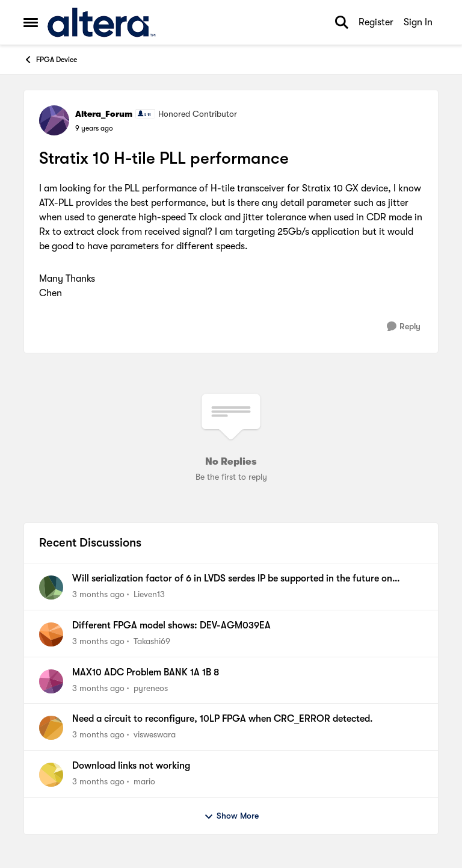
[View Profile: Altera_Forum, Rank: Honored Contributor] (54, 120)
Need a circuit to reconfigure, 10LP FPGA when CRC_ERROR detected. (223, 719)
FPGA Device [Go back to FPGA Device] (50, 60)
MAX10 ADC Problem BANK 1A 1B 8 (146, 672)
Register (376, 22)
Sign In (418, 22)
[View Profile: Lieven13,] (51, 587)
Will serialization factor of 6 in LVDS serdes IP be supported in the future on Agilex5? (232, 579)
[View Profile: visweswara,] (51, 728)
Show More (231, 816)
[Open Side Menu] (31, 22)
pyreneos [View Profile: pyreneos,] (151, 687)
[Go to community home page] (101, 22)
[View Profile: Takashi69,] (51, 634)
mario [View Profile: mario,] (144, 781)
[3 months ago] (98, 594)
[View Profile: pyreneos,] (51, 681)
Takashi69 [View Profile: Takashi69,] (152, 641)
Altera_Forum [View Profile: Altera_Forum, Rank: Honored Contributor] (104, 114)
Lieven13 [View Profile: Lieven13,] (149, 594)
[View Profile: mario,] (51, 775)
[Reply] (404, 327)
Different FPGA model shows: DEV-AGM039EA (171, 625)
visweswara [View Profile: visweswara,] (155, 734)
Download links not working (131, 766)
